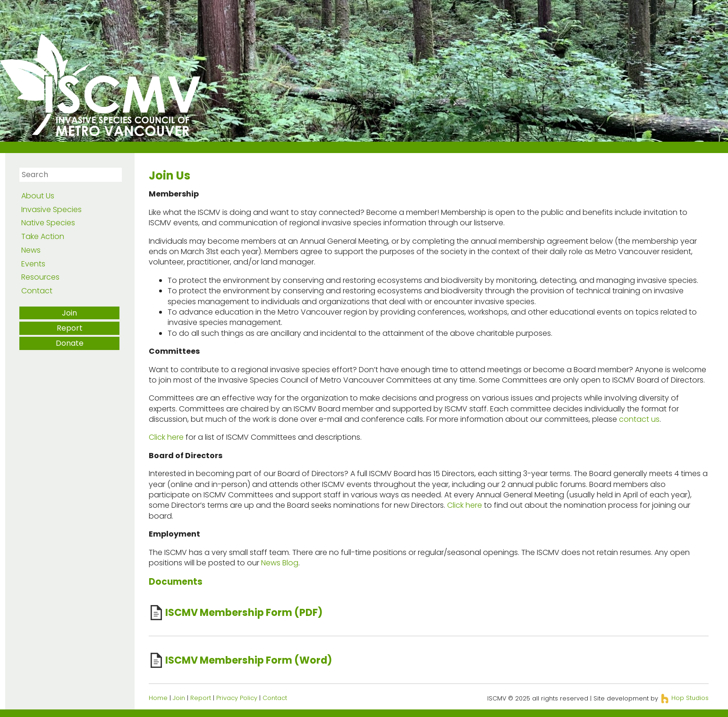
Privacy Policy (237, 698)
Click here (166, 437)
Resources (40, 277)
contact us (639, 419)
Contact (37, 291)
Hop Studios (684, 698)
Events (33, 264)
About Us (38, 196)
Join (69, 313)
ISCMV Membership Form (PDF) (244, 612)
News (31, 250)
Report (70, 328)
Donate (70, 343)
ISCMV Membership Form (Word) (249, 660)
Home (158, 698)
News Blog (280, 563)
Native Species (48, 223)
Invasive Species (51, 209)
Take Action (43, 236)
